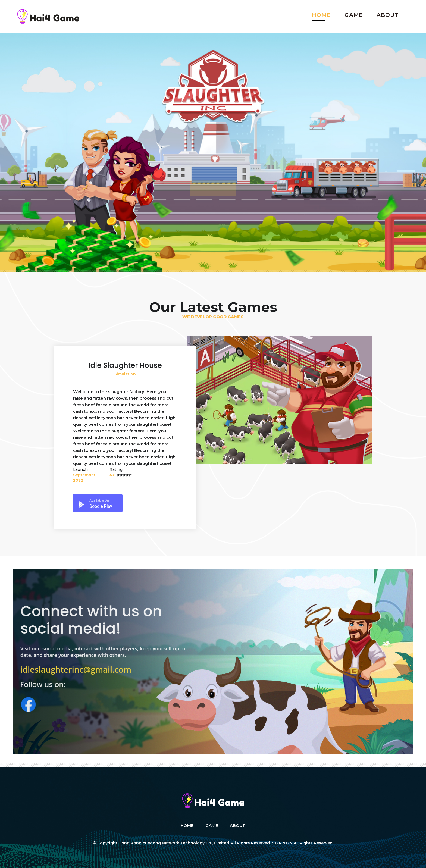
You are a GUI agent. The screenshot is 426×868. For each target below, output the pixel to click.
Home (321, 15)
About (388, 15)
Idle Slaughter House (125, 365)
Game (354, 15)
